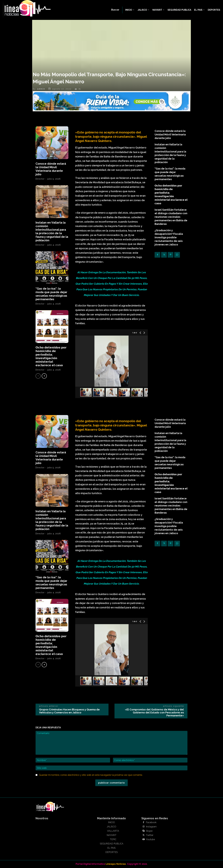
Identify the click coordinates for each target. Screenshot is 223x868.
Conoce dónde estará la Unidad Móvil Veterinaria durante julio (51, 169)
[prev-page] (38, 376)
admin (41, 89)
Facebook (151, 822)
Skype (149, 831)
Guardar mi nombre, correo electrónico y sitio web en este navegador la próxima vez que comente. (91, 775)
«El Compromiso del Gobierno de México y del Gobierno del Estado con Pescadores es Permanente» (154, 712)
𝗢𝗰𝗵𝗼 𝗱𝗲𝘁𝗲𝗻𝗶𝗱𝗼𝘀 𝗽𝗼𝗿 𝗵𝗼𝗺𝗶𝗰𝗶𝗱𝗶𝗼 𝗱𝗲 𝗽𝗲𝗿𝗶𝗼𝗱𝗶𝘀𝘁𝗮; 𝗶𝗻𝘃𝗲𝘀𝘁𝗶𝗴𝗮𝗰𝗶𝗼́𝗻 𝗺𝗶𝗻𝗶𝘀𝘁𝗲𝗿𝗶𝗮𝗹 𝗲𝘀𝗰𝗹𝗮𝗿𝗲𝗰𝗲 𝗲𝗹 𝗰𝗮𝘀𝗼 (51, 356)
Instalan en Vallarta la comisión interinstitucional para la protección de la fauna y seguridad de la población (52, 231)
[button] (115, 10)
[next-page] (44, 376)
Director (40, 179)
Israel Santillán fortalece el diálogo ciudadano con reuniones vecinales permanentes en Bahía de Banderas (171, 217)
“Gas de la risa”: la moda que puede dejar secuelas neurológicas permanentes (51, 294)
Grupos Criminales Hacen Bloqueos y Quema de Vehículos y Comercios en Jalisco (69, 711)
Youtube (150, 839)
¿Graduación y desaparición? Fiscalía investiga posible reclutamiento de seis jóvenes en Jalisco (169, 237)
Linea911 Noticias (116, 864)
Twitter (150, 835)
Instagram (151, 827)
